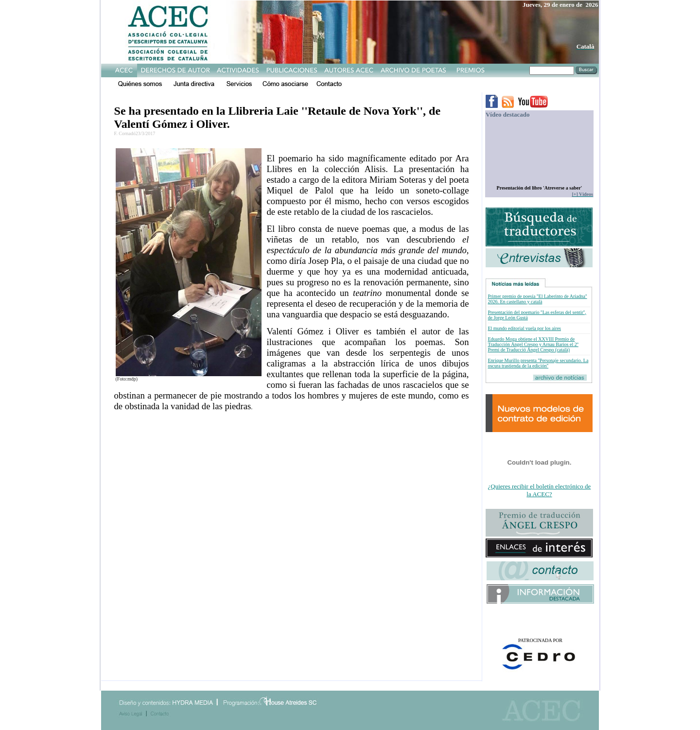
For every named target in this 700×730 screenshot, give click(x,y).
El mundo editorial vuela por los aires (524, 328)
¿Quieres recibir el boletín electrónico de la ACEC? (540, 490)
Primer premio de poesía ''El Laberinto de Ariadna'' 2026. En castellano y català (537, 299)
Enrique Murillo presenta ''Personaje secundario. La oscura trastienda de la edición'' (538, 363)
